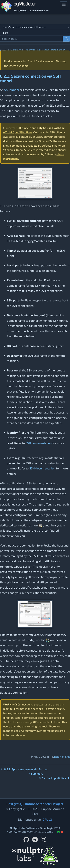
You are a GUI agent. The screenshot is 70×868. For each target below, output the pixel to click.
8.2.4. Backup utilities (54, 778)
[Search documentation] (66, 39)
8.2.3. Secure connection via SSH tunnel (30, 78)
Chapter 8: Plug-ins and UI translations (45, 50)
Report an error (62, 757)
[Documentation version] (35, 33)
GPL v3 (47, 819)
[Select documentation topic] (35, 27)
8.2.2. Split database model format (24, 769)
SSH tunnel (12, 90)
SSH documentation (39, 443)
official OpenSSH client (18, 132)
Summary (16, 50)
